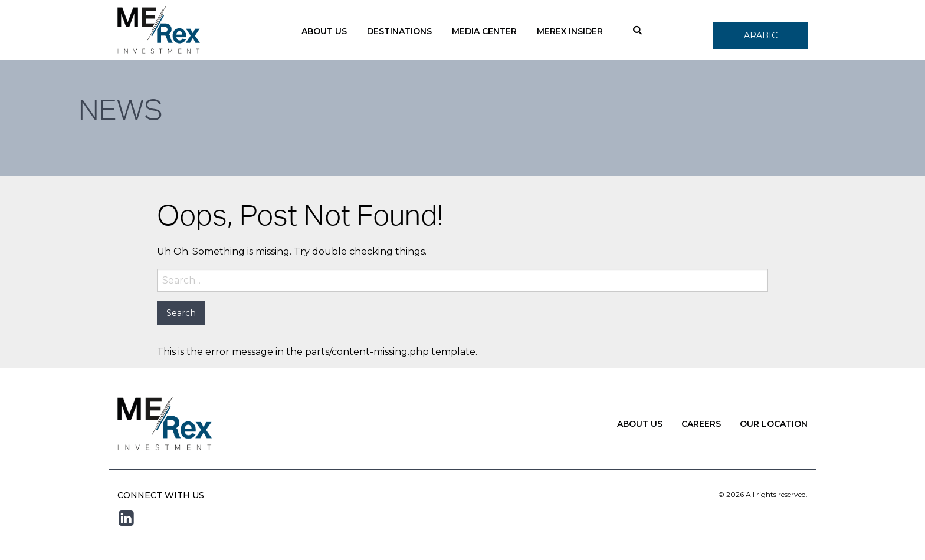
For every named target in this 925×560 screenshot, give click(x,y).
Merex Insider (570, 31)
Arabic (761, 35)
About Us (324, 31)
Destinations (399, 31)
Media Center (484, 31)
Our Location (774, 424)
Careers (701, 424)
